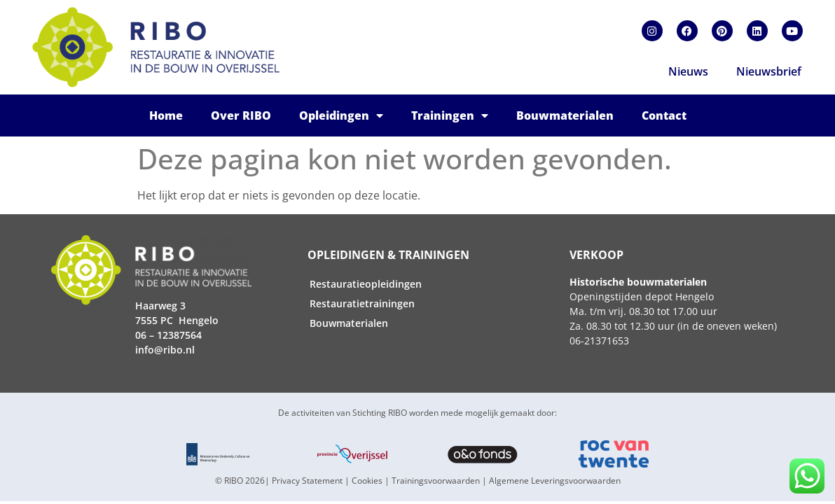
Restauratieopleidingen (366, 284)
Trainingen (450, 115)
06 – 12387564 (168, 335)
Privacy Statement (307, 481)
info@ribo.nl (165, 350)
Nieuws (688, 71)
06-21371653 (599, 341)
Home (166, 115)
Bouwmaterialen (565, 115)
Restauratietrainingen (362, 303)
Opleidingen (341, 115)
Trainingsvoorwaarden (436, 481)
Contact (664, 115)
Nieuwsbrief (769, 71)
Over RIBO (241, 115)
